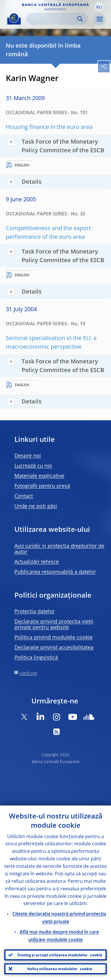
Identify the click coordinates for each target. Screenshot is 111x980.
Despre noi (28, 455)
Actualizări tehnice (37, 562)
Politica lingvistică (36, 657)
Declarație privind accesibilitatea (54, 647)
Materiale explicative (39, 476)
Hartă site (28, 673)
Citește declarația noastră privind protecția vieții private (59, 918)
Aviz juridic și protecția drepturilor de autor (59, 549)
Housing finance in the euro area (49, 127)
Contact (24, 496)
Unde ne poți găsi (36, 506)
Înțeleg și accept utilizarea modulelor (60, 955)
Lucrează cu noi (33, 465)
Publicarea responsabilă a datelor (55, 572)
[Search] (52, 19)
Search (80, 19)
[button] (99, 7)
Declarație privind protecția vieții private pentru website (54, 624)
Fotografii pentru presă (42, 486)
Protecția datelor (35, 611)
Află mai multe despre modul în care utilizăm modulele (59, 936)
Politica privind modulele (53, 637)
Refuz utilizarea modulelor (60, 969)
